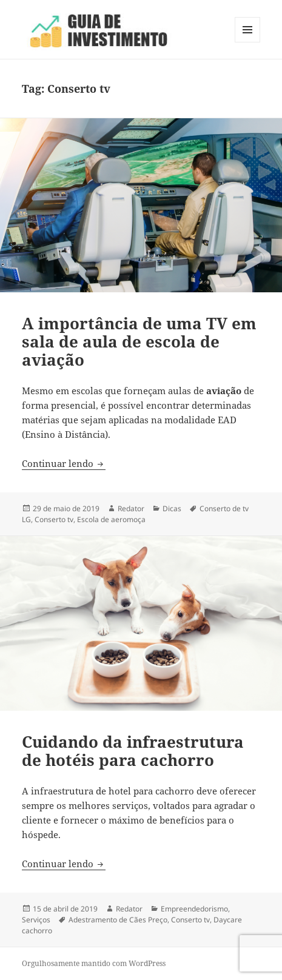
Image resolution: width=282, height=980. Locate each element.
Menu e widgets (248, 42)
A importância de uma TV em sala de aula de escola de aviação (139, 341)
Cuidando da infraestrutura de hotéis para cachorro (133, 751)
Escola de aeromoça (111, 519)
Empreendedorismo (194, 909)
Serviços (36, 920)
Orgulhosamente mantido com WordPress (94, 963)
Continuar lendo (64, 463)
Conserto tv (54, 519)
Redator (131, 508)
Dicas (172, 508)
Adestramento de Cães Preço (118, 920)
